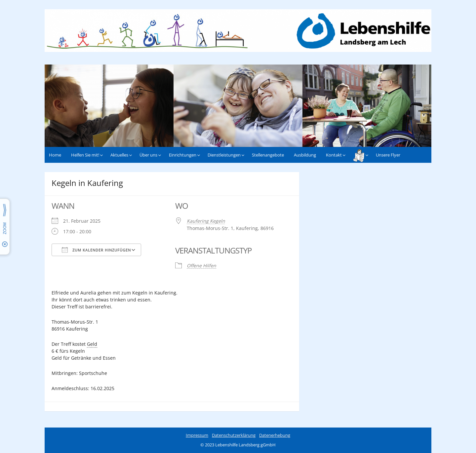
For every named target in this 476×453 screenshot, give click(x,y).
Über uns (148, 155)
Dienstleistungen (224, 155)
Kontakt (334, 155)
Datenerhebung (275, 435)
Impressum (197, 435)
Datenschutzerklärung (234, 435)
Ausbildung (305, 155)
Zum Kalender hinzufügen (96, 250)
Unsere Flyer (388, 155)
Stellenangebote (268, 155)
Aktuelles (119, 155)
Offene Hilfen (201, 266)
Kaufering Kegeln (206, 221)
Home (55, 155)
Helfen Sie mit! (85, 155)
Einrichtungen (183, 155)
